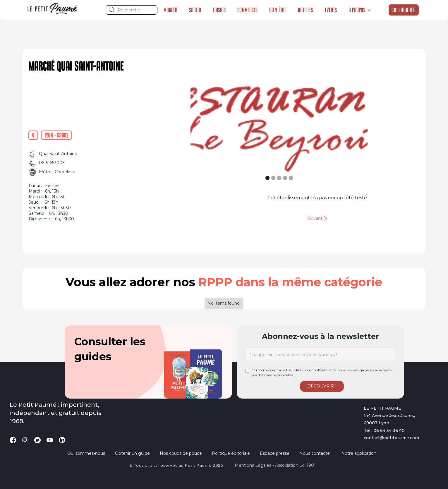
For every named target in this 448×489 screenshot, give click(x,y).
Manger (170, 10)
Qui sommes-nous (86, 453)
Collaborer (404, 10)
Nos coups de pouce (181, 453)
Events (331, 10)
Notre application (359, 453)
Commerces (247, 10)
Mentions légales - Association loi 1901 (275, 465)
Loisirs (219, 10)
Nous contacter (315, 453)
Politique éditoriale (231, 453)
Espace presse (275, 453)
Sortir (195, 10)
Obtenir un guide (132, 453)
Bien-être (278, 10)
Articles (305, 10)
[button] (360, 10)
